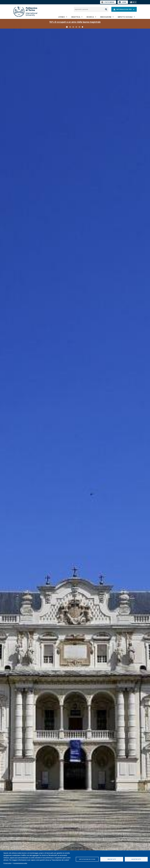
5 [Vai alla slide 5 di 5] (82, 27)
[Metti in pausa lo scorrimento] (67, 27)
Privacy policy (7, 863)
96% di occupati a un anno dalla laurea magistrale (75, 22)
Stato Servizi (108, 2)
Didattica (76, 17)
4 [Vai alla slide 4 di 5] (79, 27)
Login (124, 2)
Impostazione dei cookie (87, 859)
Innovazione (106, 17)
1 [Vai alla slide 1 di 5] (70, 27)
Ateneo (62, 17)
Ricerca (90, 17)
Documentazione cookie (20, 863)
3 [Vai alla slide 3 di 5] (76, 27)
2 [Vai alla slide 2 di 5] (73, 27)
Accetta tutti (136, 859)
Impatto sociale (125, 17)
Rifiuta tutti (112, 859)
